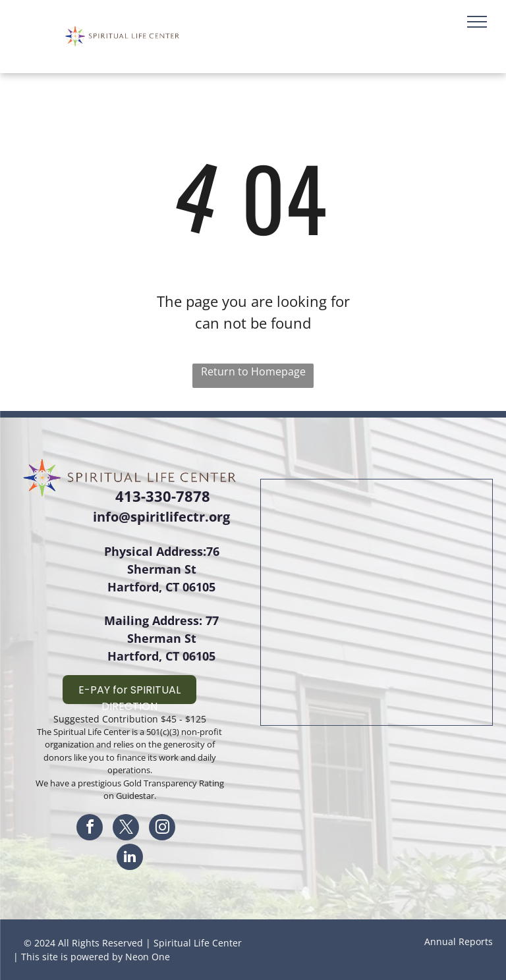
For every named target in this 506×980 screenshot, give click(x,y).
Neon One (148, 957)
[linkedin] (130, 858)
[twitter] (126, 829)
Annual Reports (459, 941)
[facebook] (90, 829)
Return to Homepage (253, 371)
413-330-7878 (163, 496)
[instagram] (162, 829)
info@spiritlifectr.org (161, 517)
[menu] (477, 22)
